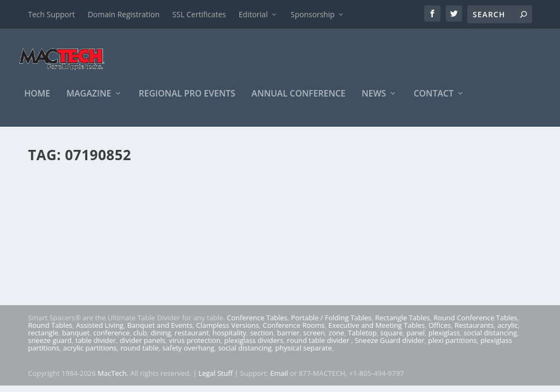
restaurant (192, 339)
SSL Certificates (199, 14)
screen (314, 339)
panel (416, 339)
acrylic (508, 332)
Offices (440, 332)
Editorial (253, 14)
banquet (76, 339)
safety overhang (188, 354)
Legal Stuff (216, 380)
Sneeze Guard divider (389, 347)
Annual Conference (299, 101)
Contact (433, 101)
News (374, 101)
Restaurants (475, 332)
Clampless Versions (228, 332)
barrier (288, 339)
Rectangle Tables (403, 324)
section (262, 339)
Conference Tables (257, 324)
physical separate (304, 354)
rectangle (43, 339)
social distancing (490, 339)
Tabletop (362, 339)
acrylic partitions (90, 354)
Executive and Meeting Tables (376, 332)
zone (337, 339)
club (140, 339)
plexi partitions (452, 347)
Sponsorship (312, 14)
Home (37, 101)
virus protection (195, 347)
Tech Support (51, 14)
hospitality (229, 339)
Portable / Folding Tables (331, 324)
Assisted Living (100, 332)
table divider (96, 347)
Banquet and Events (160, 332)
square (392, 339)
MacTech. (113, 380)
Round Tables (50, 332)
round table (140, 354)
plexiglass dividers (254, 347)
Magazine (89, 101)
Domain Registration (124, 14)
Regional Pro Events (187, 101)
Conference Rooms (293, 332)
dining (161, 339)
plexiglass (444, 339)
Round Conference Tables (475, 324)
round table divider (319, 347)
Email (279, 380)
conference (112, 339)
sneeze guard (50, 347)
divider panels (143, 347)
